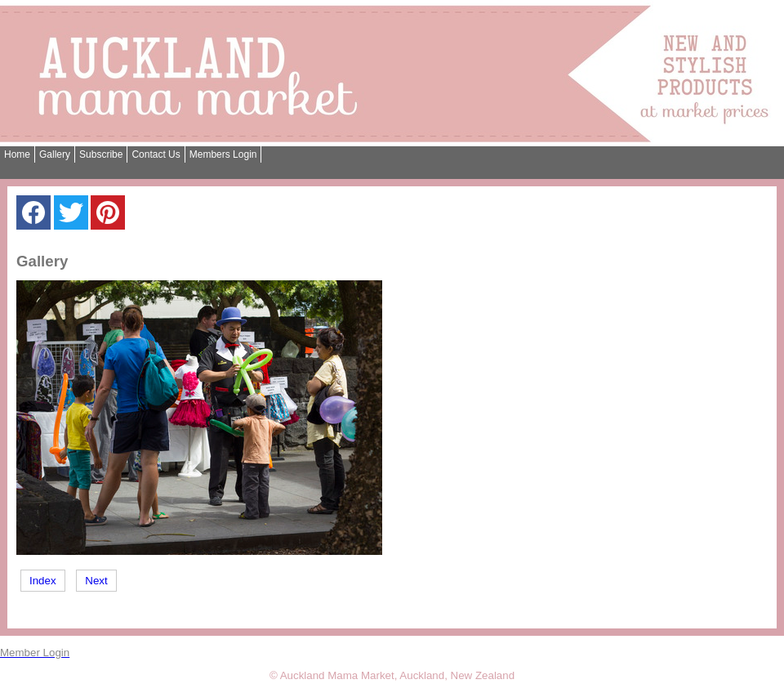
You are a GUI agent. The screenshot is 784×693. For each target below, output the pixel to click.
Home (17, 154)
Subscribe (101, 154)
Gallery (55, 154)
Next (96, 581)
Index (43, 581)
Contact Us (156, 154)
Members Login (223, 154)
